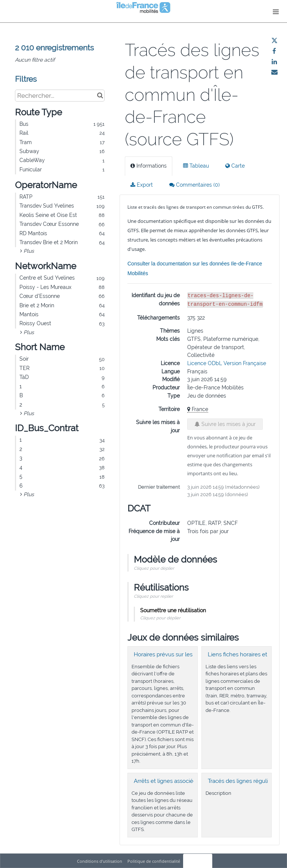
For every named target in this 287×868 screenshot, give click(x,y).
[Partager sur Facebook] (274, 51)
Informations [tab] (149, 166)
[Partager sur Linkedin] (274, 62)
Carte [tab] (235, 166)
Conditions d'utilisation (100, 861)
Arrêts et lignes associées (166, 781)
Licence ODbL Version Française (227, 363)
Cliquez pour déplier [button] (154, 568)
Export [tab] (142, 185)
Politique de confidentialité (154, 861)
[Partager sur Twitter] (274, 41)
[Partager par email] (274, 72)
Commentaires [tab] (195, 185)
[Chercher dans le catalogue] (100, 96)
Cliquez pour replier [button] (153, 596)
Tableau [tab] (196, 166)
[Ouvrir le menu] (276, 11)
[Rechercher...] (60, 96)
